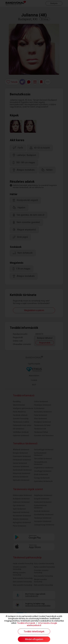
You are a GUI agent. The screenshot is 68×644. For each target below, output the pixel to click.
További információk (26, 623)
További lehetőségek (34, 631)
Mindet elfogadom (34, 639)
